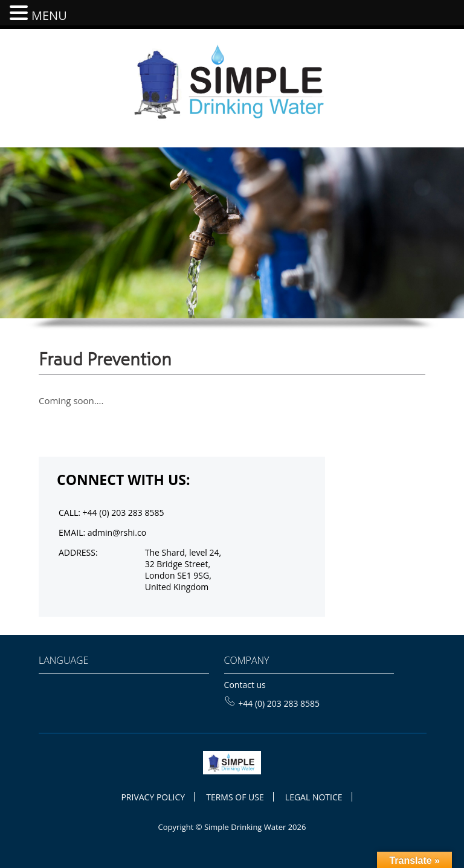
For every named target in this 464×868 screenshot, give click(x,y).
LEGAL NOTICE (314, 797)
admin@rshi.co (117, 532)
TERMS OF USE (235, 797)
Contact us (245, 685)
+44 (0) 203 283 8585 (272, 703)
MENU (49, 15)
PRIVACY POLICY (153, 797)
